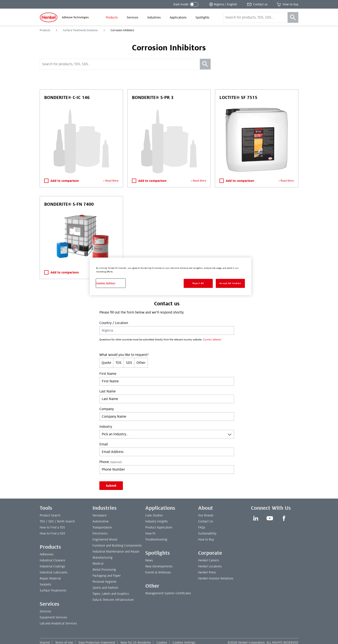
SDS (129, 363)
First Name (108, 374)
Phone (111, 462)
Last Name (108, 391)
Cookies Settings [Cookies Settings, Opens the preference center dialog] (106, 283)
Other (141, 363)
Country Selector (212, 340)
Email (104, 444)
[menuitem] (112, 17)
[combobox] (167, 434)
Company (107, 409)
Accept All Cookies (230, 283)
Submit (111, 486)
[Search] (293, 17)
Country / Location (114, 323)
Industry (106, 427)
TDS (119, 363)
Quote (106, 363)
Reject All (198, 283)
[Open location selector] (223, 4)
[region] (171, 276)
